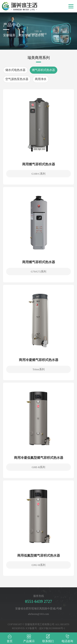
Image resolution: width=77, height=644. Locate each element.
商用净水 (41, 79)
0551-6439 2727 (39, 601)
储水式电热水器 (15, 70)
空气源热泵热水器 (17, 79)
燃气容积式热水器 (44, 70)
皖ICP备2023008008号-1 (52, 628)
